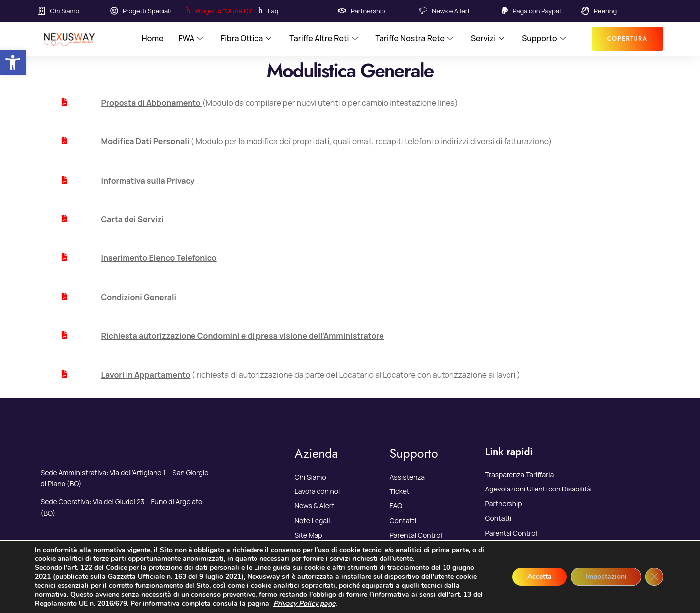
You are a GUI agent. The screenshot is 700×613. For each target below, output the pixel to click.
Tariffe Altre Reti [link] (323, 39)
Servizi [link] (487, 39)
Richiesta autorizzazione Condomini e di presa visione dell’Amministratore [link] (243, 336)
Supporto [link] (543, 39)
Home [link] (152, 39)
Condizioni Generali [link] (139, 297)
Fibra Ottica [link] (246, 39)
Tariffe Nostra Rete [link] (414, 39)
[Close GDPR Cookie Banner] (654, 577)
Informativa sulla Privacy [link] (148, 181)
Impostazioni (606, 577)
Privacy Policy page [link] (304, 603)
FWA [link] (191, 39)
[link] (13, 62)
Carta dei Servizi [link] (133, 219)
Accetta (540, 577)
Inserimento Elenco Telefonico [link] (159, 258)
